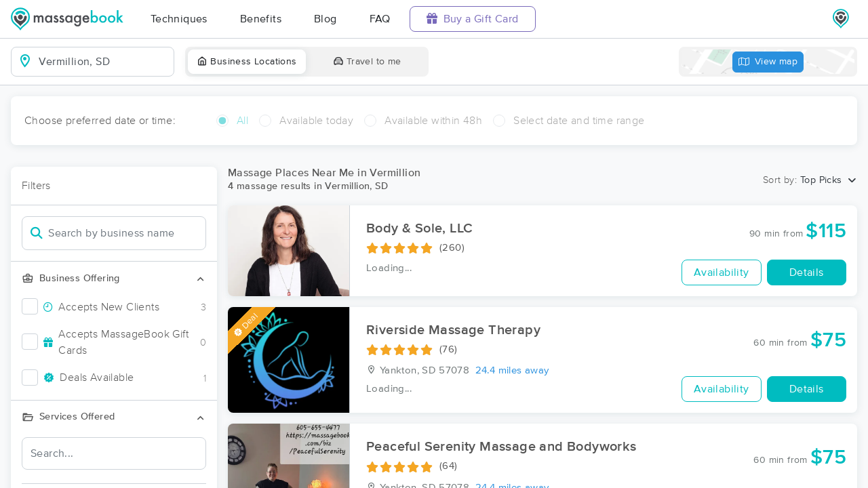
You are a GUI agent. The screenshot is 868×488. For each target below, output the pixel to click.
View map (768, 62)
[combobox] (103, 62)
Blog (325, 19)
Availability (722, 272)
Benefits (261, 19)
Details (807, 272)
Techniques (179, 19)
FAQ (380, 19)
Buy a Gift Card (473, 19)
